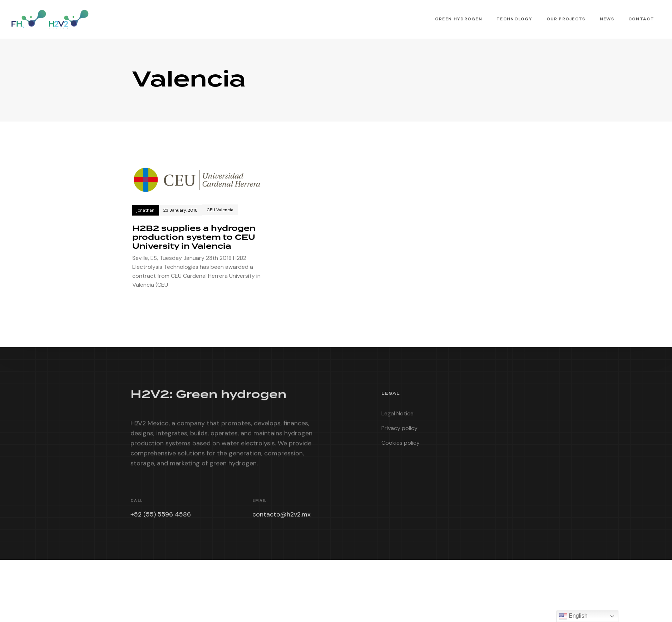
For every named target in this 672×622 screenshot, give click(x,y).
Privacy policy (399, 431)
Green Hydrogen (459, 19)
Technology (514, 19)
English (573, 616)
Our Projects (566, 19)
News (607, 19)
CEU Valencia (220, 210)
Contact (641, 19)
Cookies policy (401, 445)
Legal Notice (397, 416)
